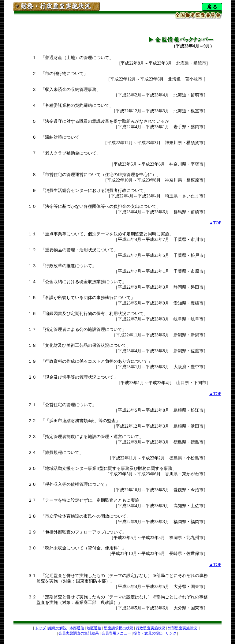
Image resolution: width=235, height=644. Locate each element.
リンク (171, 633)
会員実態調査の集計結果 (79, 633)
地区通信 (94, 628)
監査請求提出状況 (119, 628)
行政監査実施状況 (151, 628)
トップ (40, 628)
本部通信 (77, 628)
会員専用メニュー (116, 633)
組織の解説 (58, 628)
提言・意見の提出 (148, 633)
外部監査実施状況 (182, 628)
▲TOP (215, 223)
